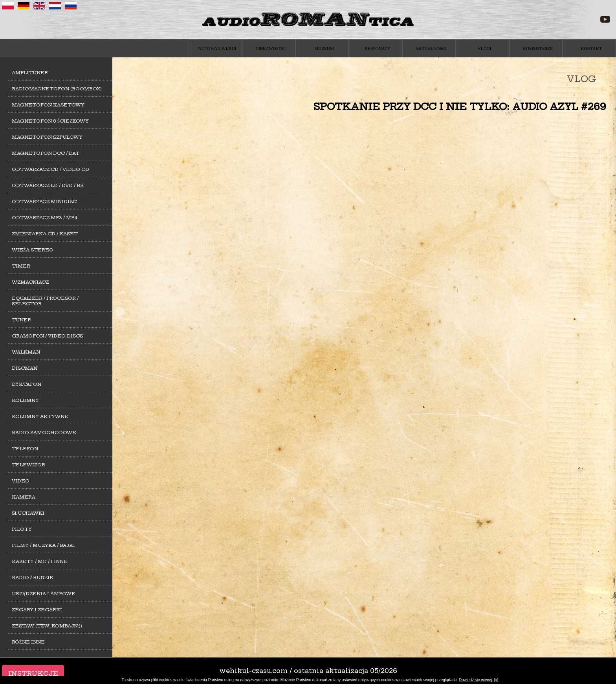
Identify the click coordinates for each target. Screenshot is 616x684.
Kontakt (591, 48)
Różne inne (28, 642)
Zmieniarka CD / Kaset (45, 234)
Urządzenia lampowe (44, 594)
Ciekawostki (271, 48)
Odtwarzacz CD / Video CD (50, 169)
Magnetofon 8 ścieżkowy (50, 121)
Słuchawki (28, 513)
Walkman (26, 352)
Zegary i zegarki (37, 610)
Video (21, 481)
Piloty (22, 529)
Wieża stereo (33, 250)
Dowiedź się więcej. (476, 680)
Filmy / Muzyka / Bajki (43, 545)
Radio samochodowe (44, 433)
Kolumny (25, 400)
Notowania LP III (217, 48)
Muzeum (324, 48)
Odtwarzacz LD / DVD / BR (48, 185)
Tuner (21, 320)
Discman (25, 368)
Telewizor (28, 465)
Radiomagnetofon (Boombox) (57, 89)
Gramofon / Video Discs (47, 336)
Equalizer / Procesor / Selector (45, 301)
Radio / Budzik (33, 578)
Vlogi (485, 48)
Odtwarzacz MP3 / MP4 (45, 218)
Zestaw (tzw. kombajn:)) (47, 626)
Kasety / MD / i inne (40, 561)
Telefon (25, 449)
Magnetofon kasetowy (48, 105)
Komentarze (538, 48)
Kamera (24, 497)
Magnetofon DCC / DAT (46, 153)
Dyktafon (27, 384)
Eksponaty (377, 48)
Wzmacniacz (30, 282)
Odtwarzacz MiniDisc (44, 202)
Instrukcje (33, 673)
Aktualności (431, 48)
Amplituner (30, 73)
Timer (21, 266)
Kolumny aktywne (40, 416)
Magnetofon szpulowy (47, 137)
